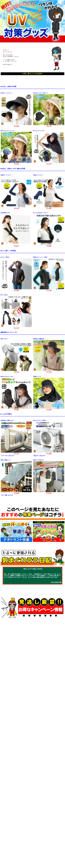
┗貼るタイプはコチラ (39, 456)
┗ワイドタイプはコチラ (7, 456)
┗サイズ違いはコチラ (7, 495)
